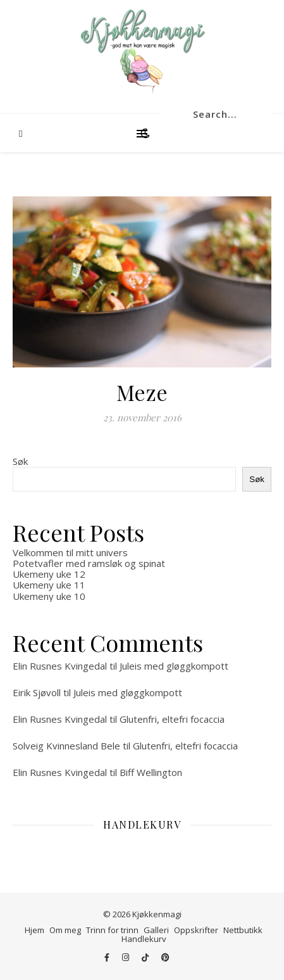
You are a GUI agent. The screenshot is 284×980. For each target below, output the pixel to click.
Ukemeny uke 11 (49, 585)
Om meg (65, 930)
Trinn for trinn (112, 930)
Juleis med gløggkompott (174, 666)
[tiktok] (146, 957)
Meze (142, 392)
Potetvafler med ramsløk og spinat (89, 563)
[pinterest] (165, 957)
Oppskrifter (196, 930)
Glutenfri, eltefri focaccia (172, 719)
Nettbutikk (243, 930)
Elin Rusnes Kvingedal (60, 666)
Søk (20, 461)
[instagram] (127, 957)
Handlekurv (144, 939)
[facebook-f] (108, 957)
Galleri (156, 930)
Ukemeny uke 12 (49, 574)
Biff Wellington (151, 772)
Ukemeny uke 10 (49, 596)
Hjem (34, 930)
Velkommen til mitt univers (70, 552)
